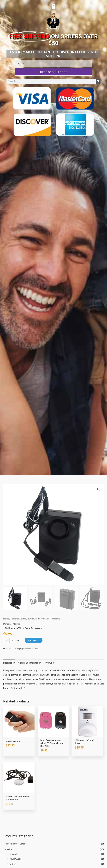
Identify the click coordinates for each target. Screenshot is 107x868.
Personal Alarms (18, 619)
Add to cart (34, 640)
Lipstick (14, 854)
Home (6, 619)
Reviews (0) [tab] (49, 663)
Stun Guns (8, 849)
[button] (53, 7)
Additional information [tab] (30, 663)
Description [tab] (9, 663)
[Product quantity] (12, 640)
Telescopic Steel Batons (15, 844)
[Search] (98, 81)
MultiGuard (16, 859)
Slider (13, 864)
